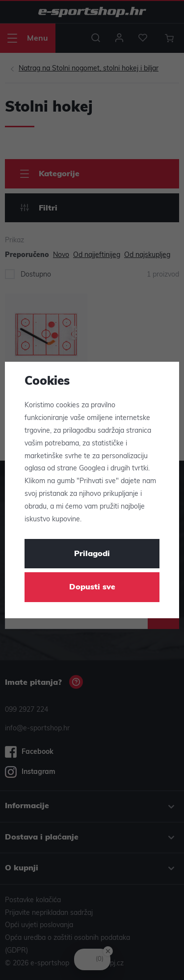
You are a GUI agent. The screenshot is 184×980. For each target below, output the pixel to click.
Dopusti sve (92, 587)
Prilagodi (92, 554)
